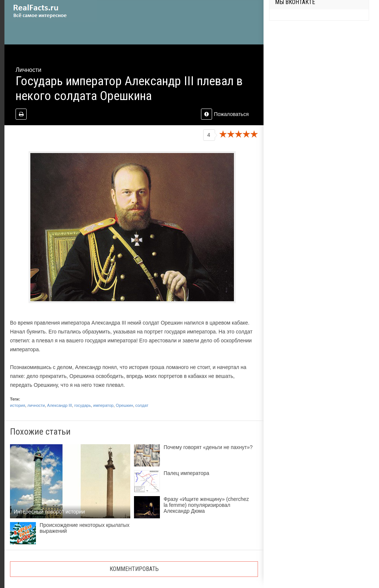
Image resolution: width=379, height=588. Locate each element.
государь (83, 405)
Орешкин (125, 405)
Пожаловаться (225, 114)
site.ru (51, 11)
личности (36, 405)
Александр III (59, 405)
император (103, 405)
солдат (142, 405)
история (18, 405)
